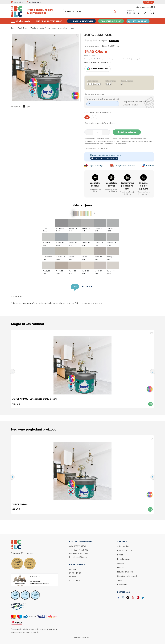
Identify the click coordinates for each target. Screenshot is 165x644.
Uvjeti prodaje (123, 546)
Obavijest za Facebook (127, 576)
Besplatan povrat (111, 184)
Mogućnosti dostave (125, 166)
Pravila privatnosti (125, 572)
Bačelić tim (122, 585)
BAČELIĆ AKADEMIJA (85, 21)
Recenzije (114, 41)
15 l (94, 117)
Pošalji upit (148, 2)
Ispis (26, 107)
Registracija (133, 13)
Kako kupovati (124, 559)
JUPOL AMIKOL (20, 504)
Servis (120, 580)
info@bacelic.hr (83, 557)
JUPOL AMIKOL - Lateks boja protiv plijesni (34, 399)
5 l (87, 117)
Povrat (120, 555)
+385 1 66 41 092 (143, 21)
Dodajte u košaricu (127, 132)
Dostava (121, 568)
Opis (75, 287)
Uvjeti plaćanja (96, 166)
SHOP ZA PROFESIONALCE (50, 21)
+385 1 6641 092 (80, 550)
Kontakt (150, 166)
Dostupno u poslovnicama (105, 158)
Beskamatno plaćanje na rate (127, 186)
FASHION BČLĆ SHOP (114, 21)
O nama (121, 563)
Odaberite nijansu (99, 69)
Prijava (130, 10)
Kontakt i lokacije (125, 550)
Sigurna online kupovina (143, 186)
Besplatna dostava (95, 184)
